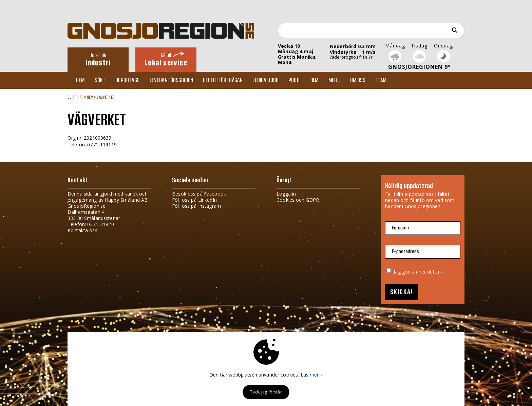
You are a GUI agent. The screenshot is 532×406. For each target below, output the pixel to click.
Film (314, 80)
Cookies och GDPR (298, 200)
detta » (435, 272)
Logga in (286, 194)
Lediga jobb (265, 80)
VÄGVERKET (106, 97)
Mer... (334, 80)
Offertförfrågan (223, 80)
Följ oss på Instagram (196, 206)
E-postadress (405, 252)
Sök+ (100, 80)
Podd (294, 80)
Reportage (127, 80)
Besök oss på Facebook (199, 194)
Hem (80, 80)
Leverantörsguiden (171, 80)
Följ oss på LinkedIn (194, 200)
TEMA (381, 80)
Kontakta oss (82, 230)
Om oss (358, 80)
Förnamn (400, 228)
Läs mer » (312, 375)
